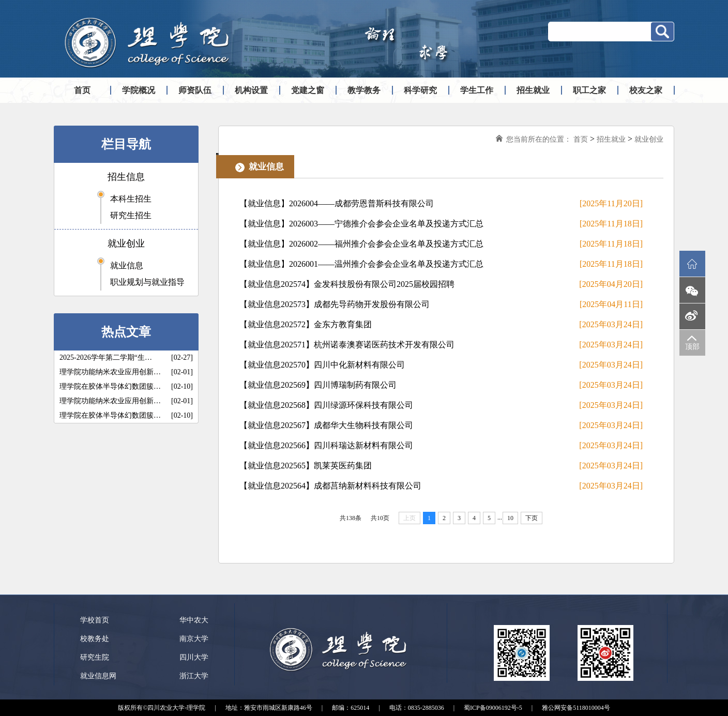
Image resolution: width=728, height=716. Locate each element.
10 (510, 518)
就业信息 (127, 265)
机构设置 (251, 90)
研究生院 (95, 657)
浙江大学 (194, 676)
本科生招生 (131, 199)
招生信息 (126, 177)
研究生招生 (131, 215)
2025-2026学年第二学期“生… (106, 357)
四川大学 (194, 657)
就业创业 (126, 243)
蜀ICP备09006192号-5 (493, 708)
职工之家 (589, 90)
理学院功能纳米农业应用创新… (110, 372)
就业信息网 (98, 676)
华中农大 (194, 620)
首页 (82, 90)
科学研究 (420, 90)
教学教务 (364, 90)
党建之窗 (308, 90)
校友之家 (646, 90)
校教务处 (95, 639)
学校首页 (95, 620)
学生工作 (477, 90)
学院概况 (139, 90)
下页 (532, 518)
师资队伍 (195, 90)
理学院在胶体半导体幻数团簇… (110, 386)
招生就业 (533, 90)
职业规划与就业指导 (147, 282)
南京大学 (194, 639)
